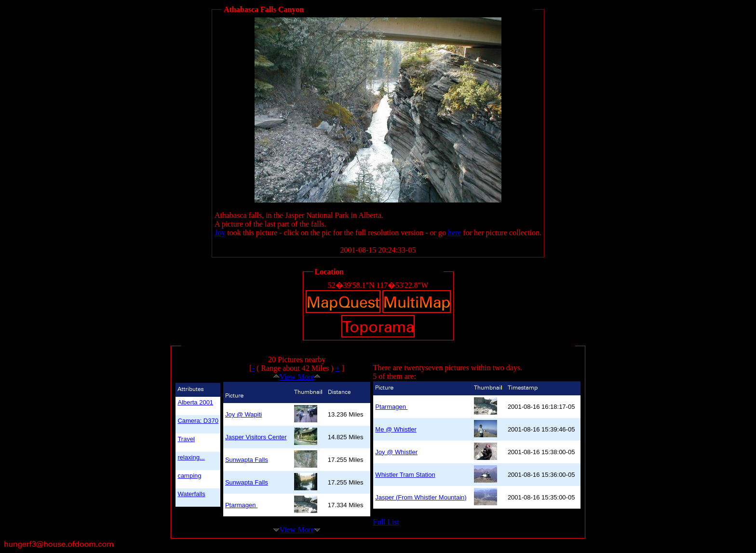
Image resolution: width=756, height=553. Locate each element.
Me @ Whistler (396, 429)
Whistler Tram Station (405, 475)
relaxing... (191, 457)
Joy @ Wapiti (243, 414)
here (455, 233)
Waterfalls (191, 494)
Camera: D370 (198, 421)
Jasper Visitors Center (256, 437)
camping (189, 476)
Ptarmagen (241, 505)
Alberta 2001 (195, 402)
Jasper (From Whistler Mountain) (421, 497)
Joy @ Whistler (396, 452)
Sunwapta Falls (247, 460)
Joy (220, 233)
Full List (386, 522)
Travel (186, 439)
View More (297, 377)
